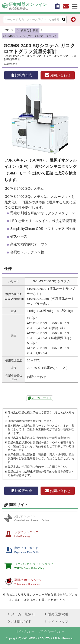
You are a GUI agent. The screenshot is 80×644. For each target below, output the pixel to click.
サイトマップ (56, 622)
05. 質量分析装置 (27, 30)
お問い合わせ (57, 75)
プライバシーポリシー (51, 631)
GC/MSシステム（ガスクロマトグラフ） (30, 36)
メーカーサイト (42, 398)
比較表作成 (21, 75)
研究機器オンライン (28, 6)
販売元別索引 (56, 614)
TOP (6, 30)
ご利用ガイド (19, 622)
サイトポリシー (25, 631)
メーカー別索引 (21, 614)
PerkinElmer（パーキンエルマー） (25, 56)
